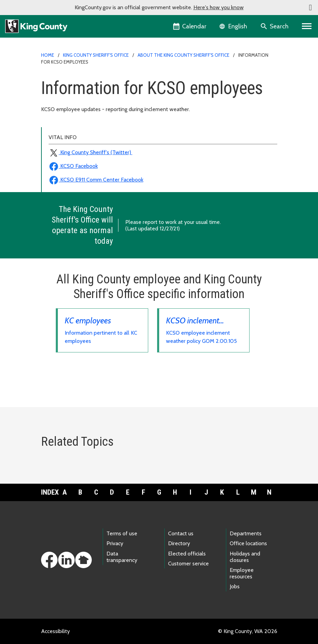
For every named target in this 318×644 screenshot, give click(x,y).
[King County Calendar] (190, 26)
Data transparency (122, 557)
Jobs (235, 586)
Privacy (115, 543)
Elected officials (187, 554)
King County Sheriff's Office (96, 55)
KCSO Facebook (73, 166)
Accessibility (55, 631)
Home (48, 55)
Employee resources (242, 573)
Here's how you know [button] (219, 7)
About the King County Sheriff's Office (183, 55)
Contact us (181, 533)
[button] (310, 8)
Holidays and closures (245, 557)
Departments (246, 533)
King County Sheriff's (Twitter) (91, 152)
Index (49, 492)
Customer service (188, 563)
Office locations (248, 543)
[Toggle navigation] (307, 26)
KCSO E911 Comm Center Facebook (96, 180)
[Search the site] (275, 26)
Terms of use (122, 533)
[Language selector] (234, 26)
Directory (179, 543)
